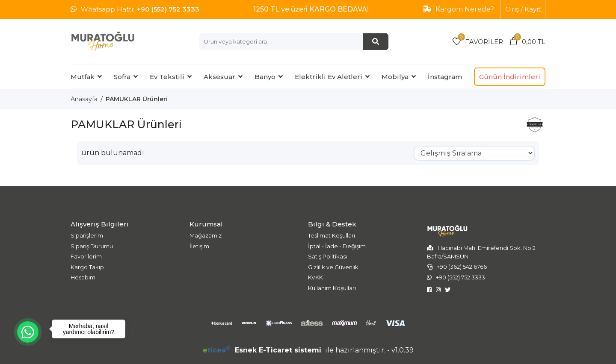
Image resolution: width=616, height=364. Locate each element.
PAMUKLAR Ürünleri (137, 99)
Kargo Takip (87, 267)
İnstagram (445, 77)
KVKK (315, 277)
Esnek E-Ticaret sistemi (263, 350)
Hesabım (83, 277)
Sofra (122, 77)
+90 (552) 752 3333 (168, 9)
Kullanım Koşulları (332, 288)
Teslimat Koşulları (332, 235)
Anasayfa (84, 99)
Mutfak (83, 77)
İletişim (199, 246)
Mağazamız (206, 235)
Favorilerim (86, 256)
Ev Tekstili (167, 77)
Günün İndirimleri (510, 77)
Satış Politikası (327, 256)
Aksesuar (219, 77)
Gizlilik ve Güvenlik (333, 267)
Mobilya (395, 77)
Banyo (265, 77)
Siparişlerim (87, 235)
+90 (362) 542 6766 (462, 267)
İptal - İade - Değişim (337, 246)
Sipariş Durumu (92, 246)
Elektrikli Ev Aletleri (329, 77)
